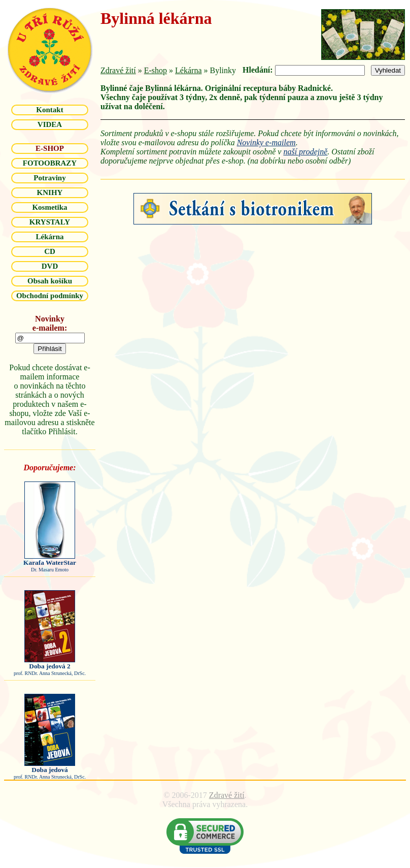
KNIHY (50, 192)
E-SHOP (50, 148)
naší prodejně (305, 152)
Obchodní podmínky (50, 296)
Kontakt (49, 110)
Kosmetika (49, 207)
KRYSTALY (50, 222)
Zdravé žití (118, 70)
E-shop (156, 70)
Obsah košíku (50, 281)
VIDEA (50, 124)
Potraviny (49, 178)
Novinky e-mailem (266, 142)
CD (50, 251)
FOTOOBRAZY (50, 163)
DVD (50, 266)
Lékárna (49, 237)
